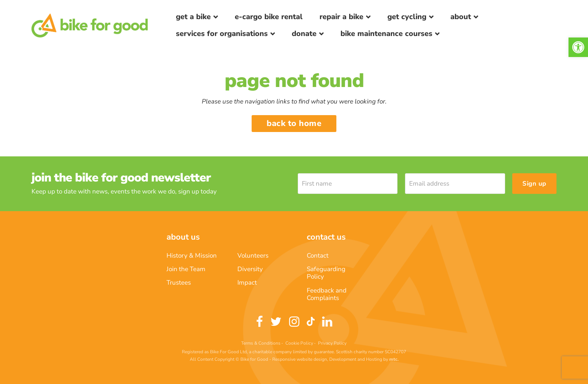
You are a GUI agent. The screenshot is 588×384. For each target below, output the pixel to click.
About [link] (461, 17)
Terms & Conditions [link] (261, 343)
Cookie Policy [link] (299, 343)
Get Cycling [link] (407, 17)
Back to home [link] (294, 123)
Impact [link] (247, 283)
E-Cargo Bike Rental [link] (269, 17)
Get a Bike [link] (193, 17)
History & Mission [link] (192, 256)
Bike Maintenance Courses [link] (386, 34)
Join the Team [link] (186, 269)
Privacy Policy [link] (332, 343)
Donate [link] (304, 34)
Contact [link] (318, 256)
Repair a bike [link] (341, 17)
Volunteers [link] (253, 256)
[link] (578, 47)
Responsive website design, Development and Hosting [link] (327, 359)
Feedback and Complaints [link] (327, 294)
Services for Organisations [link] (222, 34)
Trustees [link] (179, 283)
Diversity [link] (250, 269)
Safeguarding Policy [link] (326, 273)
